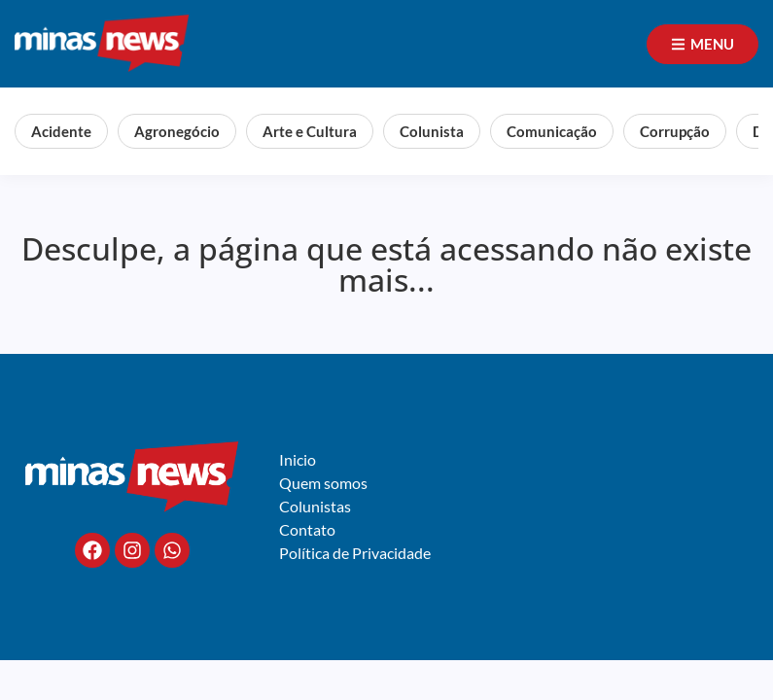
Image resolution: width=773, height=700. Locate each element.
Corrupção (675, 131)
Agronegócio (177, 131)
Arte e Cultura (310, 131)
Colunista (432, 131)
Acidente (61, 131)
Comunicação (552, 131)
